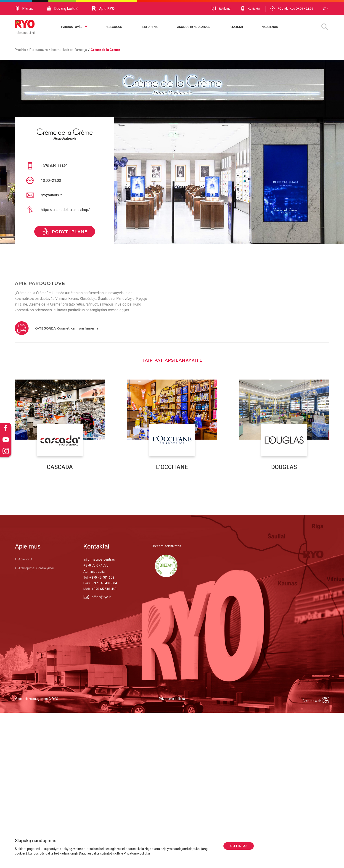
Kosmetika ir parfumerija (69, 50)
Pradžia (20, 50)
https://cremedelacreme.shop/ (65, 210)
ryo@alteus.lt (51, 195)
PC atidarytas (292, 8)
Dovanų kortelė (62, 9)
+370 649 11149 (54, 166)
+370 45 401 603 (102, 578)
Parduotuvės (72, 27)
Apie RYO (25, 559)
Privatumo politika (172, 699)
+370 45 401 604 (105, 583)
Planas (24, 9)
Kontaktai (250, 8)
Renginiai (236, 27)
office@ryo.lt (97, 597)
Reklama (221, 8)
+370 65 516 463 (104, 589)
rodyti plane (65, 232)
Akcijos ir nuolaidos (194, 27)
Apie (103, 9)
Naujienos (270, 27)
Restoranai (150, 27)
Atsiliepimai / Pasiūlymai (36, 568)
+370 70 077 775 (96, 565)
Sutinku (239, 846)
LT (324, 9)
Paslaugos (113, 27)
